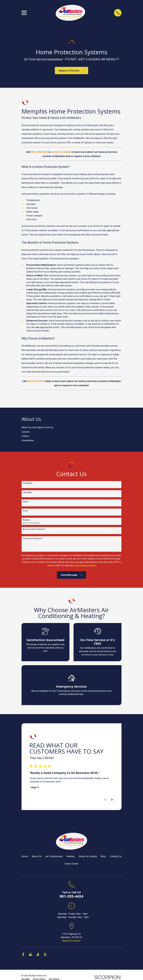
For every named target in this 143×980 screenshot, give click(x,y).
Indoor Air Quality (88, 856)
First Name (28, 483)
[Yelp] (45, 954)
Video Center (71, 864)
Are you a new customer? (34, 529)
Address (27, 520)
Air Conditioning (54, 856)
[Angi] (38, 954)
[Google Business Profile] (31, 954)
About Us (37, 856)
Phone (26, 502)
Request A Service (71, 71)
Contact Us (116, 856)
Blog (103, 856)
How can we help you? (33, 538)
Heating (70, 856)
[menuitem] (72, 428)
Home (25, 856)
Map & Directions (71, 941)
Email (25, 511)
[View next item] (112, 800)
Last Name (28, 492)
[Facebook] (23, 954)
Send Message (71, 575)
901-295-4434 (71, 896)
